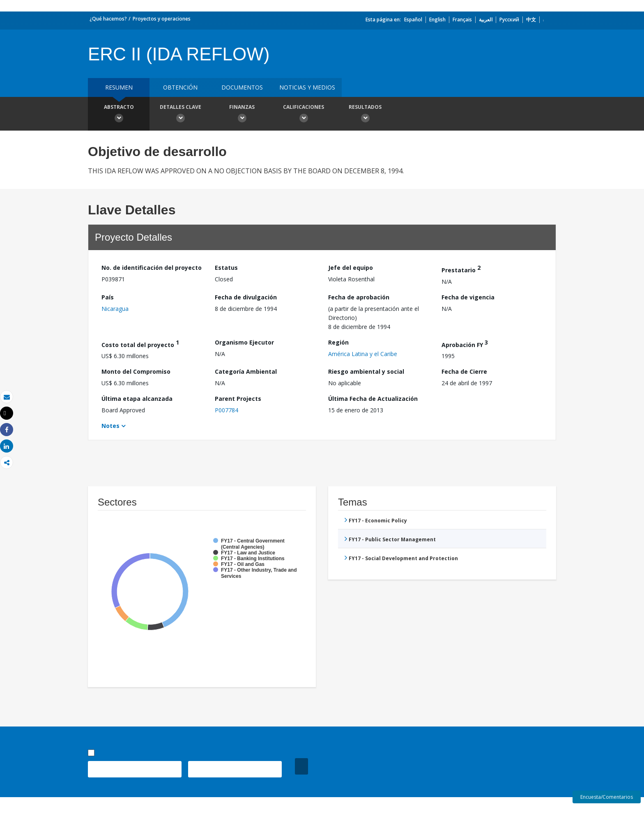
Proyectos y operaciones (162, 19)
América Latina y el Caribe (363, 354)
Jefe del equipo (351, 268)
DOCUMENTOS (242, 87)
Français (462, 20)
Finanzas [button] (242, 115)
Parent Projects (238, 399)
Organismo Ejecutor (244, 342)
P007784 (227, 410)
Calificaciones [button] (304, 115)
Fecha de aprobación (359, 297)
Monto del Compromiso (136, 371)
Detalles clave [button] (180, 115)
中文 (531, 20)
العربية (486, 20)
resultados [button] (365, 115)
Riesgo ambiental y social (366, 371)
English (437, 20)
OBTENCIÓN (180, 87)
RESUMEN (119, 87)
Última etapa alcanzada (137, 399)
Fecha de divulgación (246, 297)
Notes (110, 426)
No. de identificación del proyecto (152, 268)
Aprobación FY (465, 344)
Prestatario (461, 269)
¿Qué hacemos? (108, 19)
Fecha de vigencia (468, 297)
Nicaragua (115, 309)
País (108, 297)
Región (338, 342)
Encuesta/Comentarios (607, 797)
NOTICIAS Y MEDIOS (307, 87)
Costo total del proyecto (140, 344)
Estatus (226, 268)
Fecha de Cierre (464, 371)
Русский (509, 20)
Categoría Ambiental (246, 371)
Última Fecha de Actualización (373, 399)
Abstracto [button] (119, 115)
